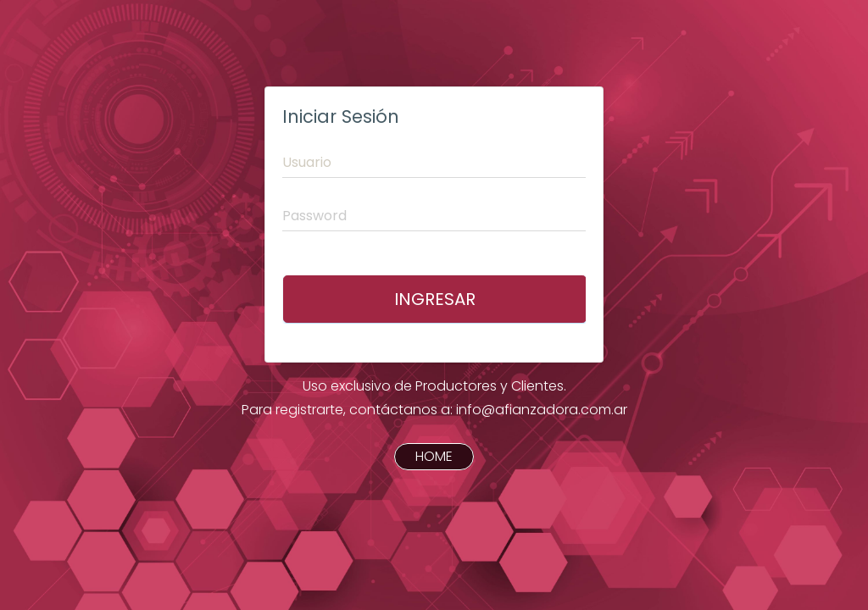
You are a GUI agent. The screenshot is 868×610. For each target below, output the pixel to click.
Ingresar (435, 299)
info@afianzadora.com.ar (542, 410)
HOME (434, 457)
